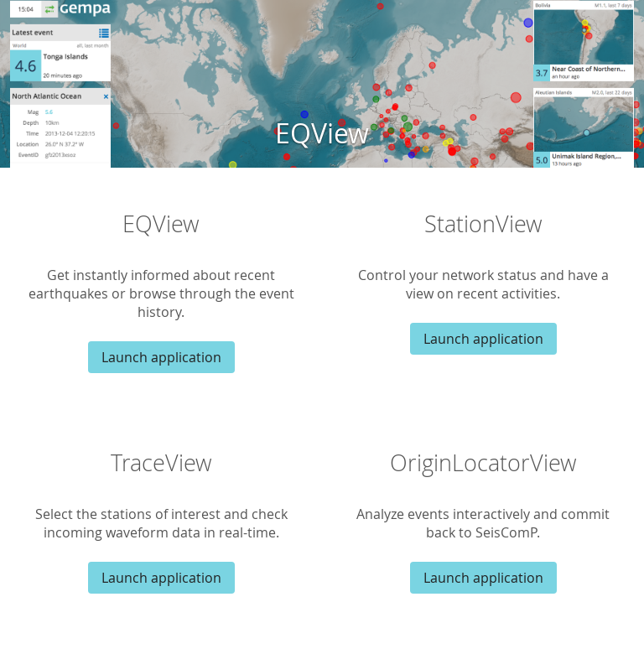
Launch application (161, 357)
